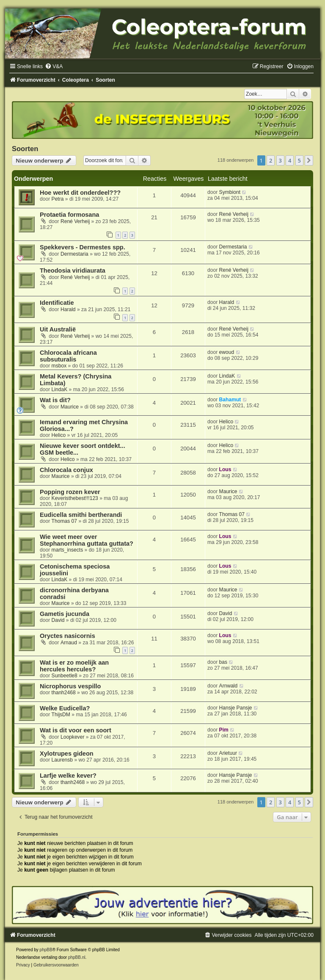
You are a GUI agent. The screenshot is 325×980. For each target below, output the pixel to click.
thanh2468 (64, 693)
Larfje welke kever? (68, 776)
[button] (309, 160)
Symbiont (230, 192)
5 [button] (299, 160)
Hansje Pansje (236, 708)
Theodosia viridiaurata (73, 271)
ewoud (227, 352)
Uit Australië (58, 329)
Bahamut (230, 400)
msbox (59, 366)
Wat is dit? (55, 400)
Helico (59, 435)
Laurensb (62, 760)
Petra (58, 199)
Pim (224, 730)
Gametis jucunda (65, 614)
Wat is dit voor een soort (76, 730)
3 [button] (280, 160)
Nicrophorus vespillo (70, 686)
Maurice (70, 407)
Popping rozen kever (70, 492)
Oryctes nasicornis (67, 636)
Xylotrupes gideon (67, 754)
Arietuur (228, 753)
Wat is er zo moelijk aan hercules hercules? (74, 666)
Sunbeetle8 (65, 676)
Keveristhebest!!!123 (75, 498)
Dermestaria (74, 254)
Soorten (25, 149)
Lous (225, 469)
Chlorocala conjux (66, 470)
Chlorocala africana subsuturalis (68, 356)
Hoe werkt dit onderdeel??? (80, 193)
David (58, 620)
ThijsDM (61, 715)
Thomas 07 (65, 521)
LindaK (60, 389)
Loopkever (72, 737)
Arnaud (69, 643)
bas (223, 662)
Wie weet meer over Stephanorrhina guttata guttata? (87, 540)
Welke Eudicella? (65, 708)
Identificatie (57, 303)
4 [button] (290, 160)
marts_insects (67, 550)
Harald (68, 309)
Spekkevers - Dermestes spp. (83, 247)
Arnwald (229, 686)
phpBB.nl (77, 957)
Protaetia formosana (69, 215)
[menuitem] (54, 66)
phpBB (46, 950)
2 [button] (271, 160)
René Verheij (75, 221)
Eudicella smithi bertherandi (81, 515)
